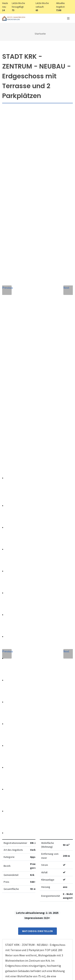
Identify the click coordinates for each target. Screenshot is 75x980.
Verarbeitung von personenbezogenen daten (33, 774)
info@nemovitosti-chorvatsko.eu (37, 633)
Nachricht (14, 732)
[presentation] (38, 789)
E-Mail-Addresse (19, 699)
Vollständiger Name (22, 683)
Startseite (40, 34)
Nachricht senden (37, 804)
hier (20, 894)
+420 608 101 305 (38, 628)
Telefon (12, 716)
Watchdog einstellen (37, 210)
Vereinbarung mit (33, 774)
